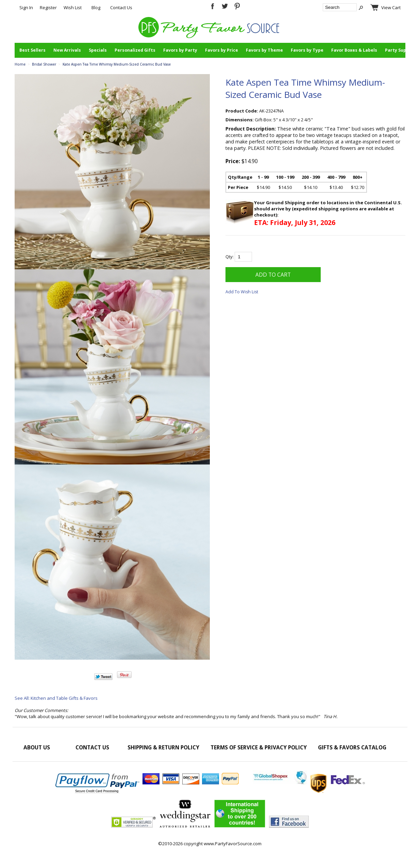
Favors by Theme (264, 50)
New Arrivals (67, 50)
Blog (96, 7)
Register (48, 7)
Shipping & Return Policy (163, 747)
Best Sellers (32, 50)
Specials (98, 50)
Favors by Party (180, 50)
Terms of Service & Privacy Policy (259, 747)
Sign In (26, 7)
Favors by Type (307, 50)
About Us (37, 747)
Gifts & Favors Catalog (352, 747)
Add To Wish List (242, 292)
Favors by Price (222, 50)
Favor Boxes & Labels (354, 50)
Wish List (73, 7)
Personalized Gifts (135, 50)
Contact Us (121, 7)
